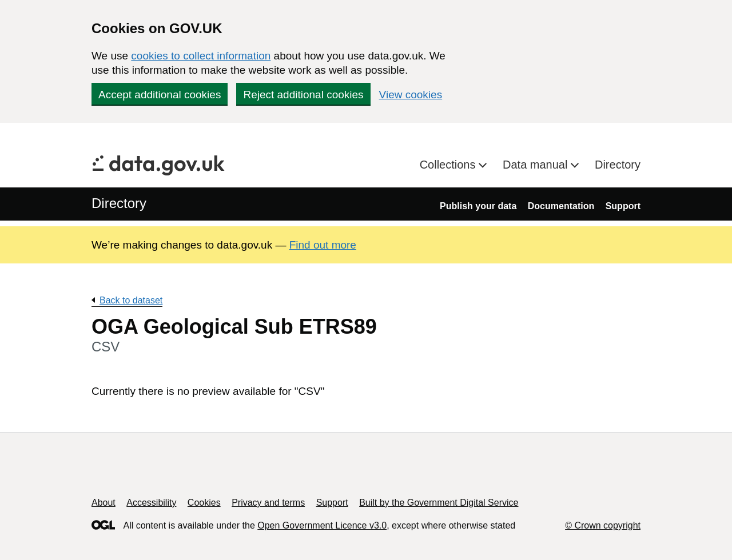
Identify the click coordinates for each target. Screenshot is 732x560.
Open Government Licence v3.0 (322, 525)
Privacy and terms (268, 503)
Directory (618, 165)
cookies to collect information (201, 56)
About (104, 503)
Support (623, 206)
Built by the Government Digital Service (439, 503)
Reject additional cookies (303, 95)
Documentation (561, 206)
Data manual (537, 165)
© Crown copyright (603, 525)
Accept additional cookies (160, 95)
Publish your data (478, 206)
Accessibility (151, 503)
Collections (449, 165)
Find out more (323, 245)
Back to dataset (131, 300)
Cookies (204, 503)
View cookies (411, 95)
